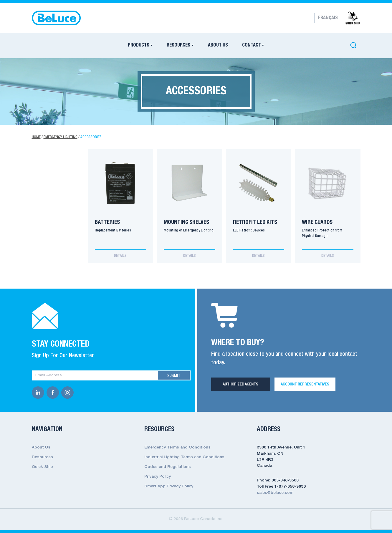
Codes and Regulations (168, 467)
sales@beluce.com (275, 493)
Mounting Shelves (186, 222)
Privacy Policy (158, 477)
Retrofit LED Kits (255, 222)
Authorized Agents (240, 384)
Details (120, 256)
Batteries (107, 222)
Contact (252, 45)
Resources (178, 45)
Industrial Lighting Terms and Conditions (184, 457)
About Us (218, 45)
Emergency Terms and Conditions (177, 447)
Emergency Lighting (61, 137)
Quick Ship (42, 467)
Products (139, 45)
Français (328, 18)
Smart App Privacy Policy (169, 486)
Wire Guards (317, 222)
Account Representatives (305, 384)
